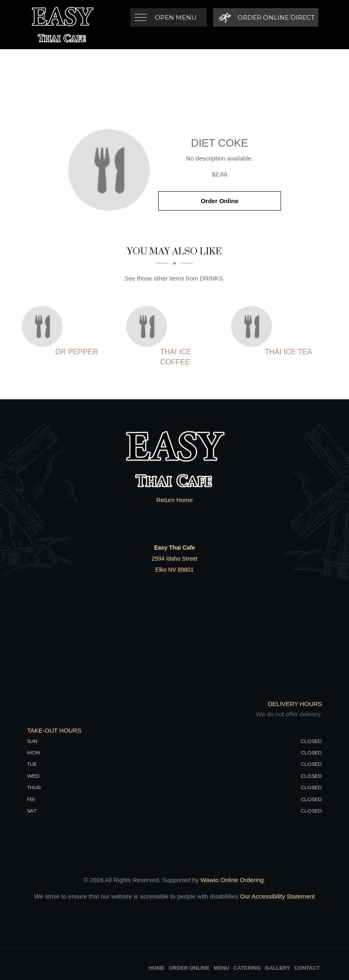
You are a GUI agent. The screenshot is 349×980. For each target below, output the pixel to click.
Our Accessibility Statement (277, 896)
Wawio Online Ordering (232, 880)
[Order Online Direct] (265, 17)
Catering (247, 968)
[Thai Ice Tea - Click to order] (254, 326)
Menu (222, 968)
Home (157, 968)
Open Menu (176, 17)
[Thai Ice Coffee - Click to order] (149, 326)
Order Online (220, 201)
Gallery (278, 968)
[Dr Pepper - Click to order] (44, 326)
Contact (307, 968)
